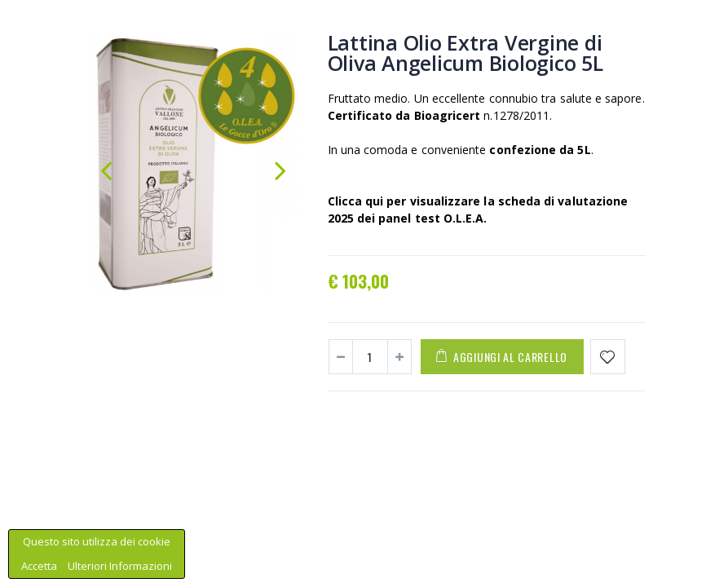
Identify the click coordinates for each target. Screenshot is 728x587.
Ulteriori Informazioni (120, 566)
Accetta (40, 566)
